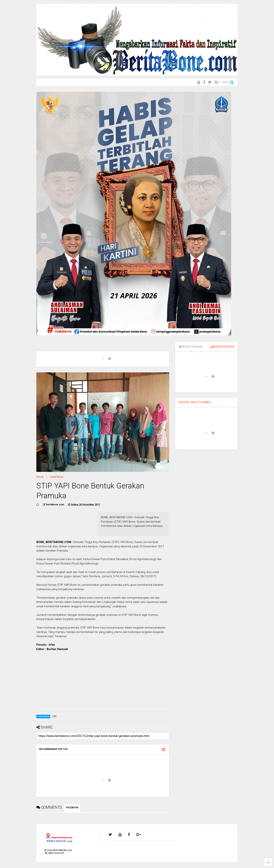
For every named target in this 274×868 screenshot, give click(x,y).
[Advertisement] (103, 682)
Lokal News (57, 477)
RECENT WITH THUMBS (195, 402)
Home (40, 477)
